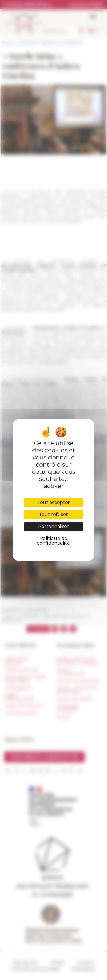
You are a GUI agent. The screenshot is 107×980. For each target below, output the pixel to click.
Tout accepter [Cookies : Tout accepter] (53, 502)
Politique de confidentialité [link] (53, 541)
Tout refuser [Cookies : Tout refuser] (53, 514)
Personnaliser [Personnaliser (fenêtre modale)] (53, 526)
